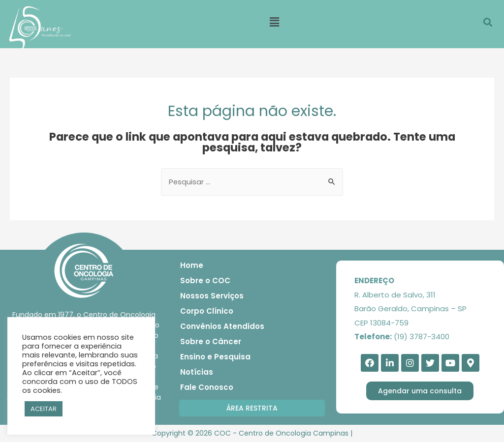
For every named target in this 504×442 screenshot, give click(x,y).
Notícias (197, 372)
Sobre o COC (205, 281)
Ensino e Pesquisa (215, 357)
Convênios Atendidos (222, 327)
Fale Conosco (207, 388)
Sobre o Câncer (211, 342)
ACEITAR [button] (44, 409)
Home (192, 266)
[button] (252, 409)
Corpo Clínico (207, 311)
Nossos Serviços (212, 296)
